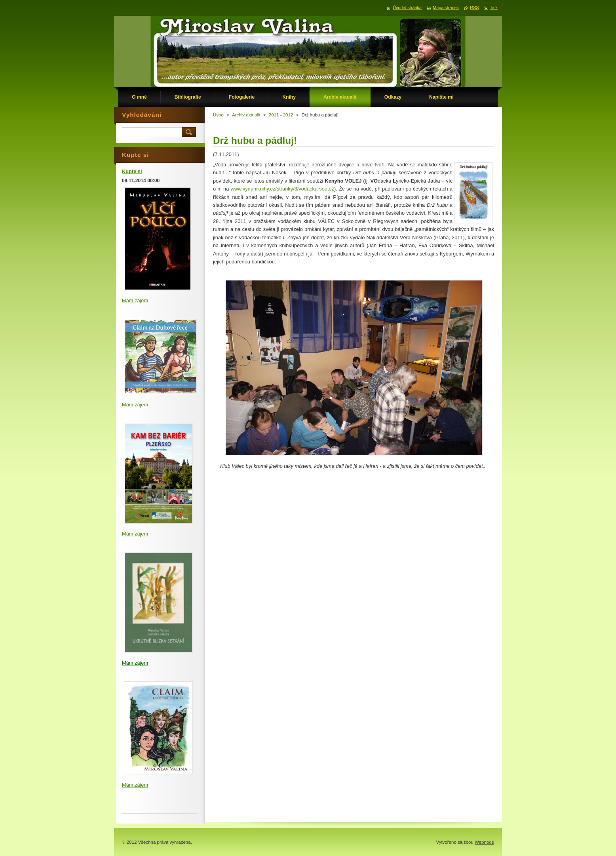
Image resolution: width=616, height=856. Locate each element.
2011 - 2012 (281, 115)
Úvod (218, 115)
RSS (474, 8)
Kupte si (132, 171)
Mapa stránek (446, 8)
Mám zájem (135, 300)
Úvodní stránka (407, 8)
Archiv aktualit (246, 115)
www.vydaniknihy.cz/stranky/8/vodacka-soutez (282, 189)
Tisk (494, 8)
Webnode (484, 842)
